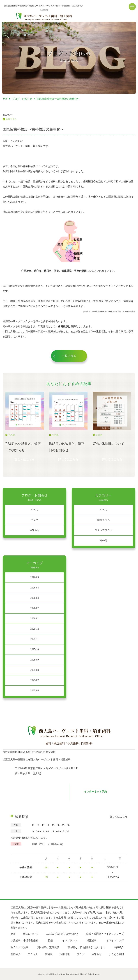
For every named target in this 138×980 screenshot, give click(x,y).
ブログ (34, 520)
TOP (13, 934)
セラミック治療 (19, 947)
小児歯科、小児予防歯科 (24, 941)
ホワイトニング (115, 941)
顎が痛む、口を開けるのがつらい (86, 947)
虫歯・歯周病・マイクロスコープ (105, 934)
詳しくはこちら (25, 459)
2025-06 (35, 691)
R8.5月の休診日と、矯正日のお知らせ (67, 447)
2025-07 (35, 680)
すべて (34, 510)
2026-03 (35, 598)
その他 (103, 541)
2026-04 (35, 588)
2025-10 (35, 649)
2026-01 (35, 619)
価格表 (49, 954)
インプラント (70, 941)
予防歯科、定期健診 (48, 947)
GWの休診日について (109, 444)
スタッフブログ (103, 530)
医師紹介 (119, 947)
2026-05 (35, 577)
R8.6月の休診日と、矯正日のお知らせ (23, 447)
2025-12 (35, 629)
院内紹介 (16, 954)
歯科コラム (103, 520)
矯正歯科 (92, 941)
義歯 (50, 941)
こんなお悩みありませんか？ (62, 934)
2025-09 (35, 660)
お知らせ (34, 530)
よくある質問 (116, 954)
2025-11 (34, 639)
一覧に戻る (69, 356)
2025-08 (35, 670)
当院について (31, 934)
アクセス (33, 954)
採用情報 (65, 954)
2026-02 (35, 608)
